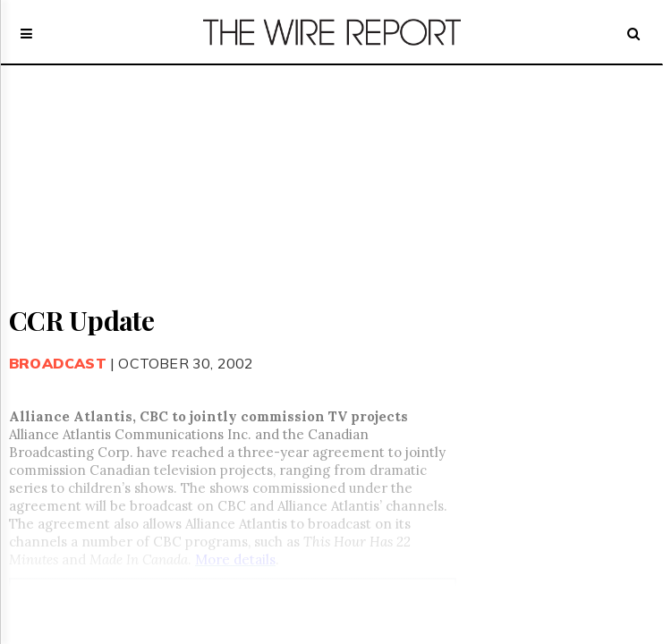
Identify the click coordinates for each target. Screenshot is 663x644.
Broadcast (58, 363)
